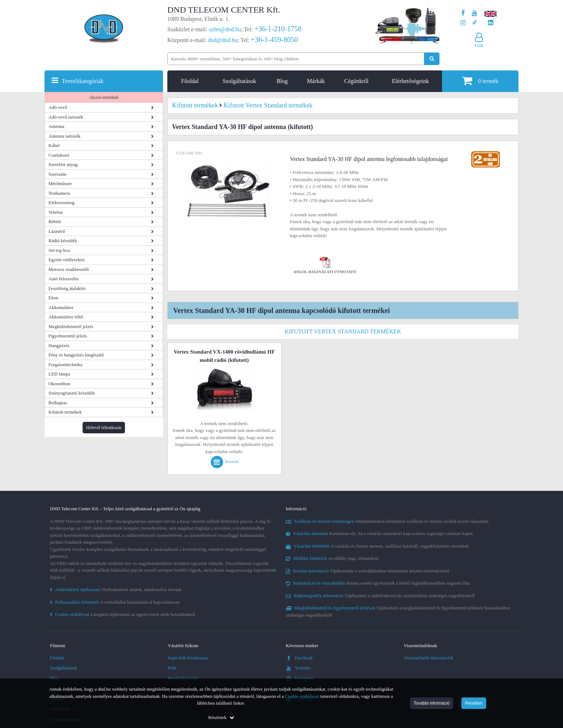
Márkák (316, 81)
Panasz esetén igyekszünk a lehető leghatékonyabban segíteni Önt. (378, 583)
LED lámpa (59, 374)
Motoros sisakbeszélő (69, 269)
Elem (53, 298)
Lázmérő (57, 231)
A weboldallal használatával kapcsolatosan (115, 602)
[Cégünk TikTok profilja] (474, 23)
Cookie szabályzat (302, 696)
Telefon (56, 212)
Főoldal (190, 81)
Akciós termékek (104, 97)
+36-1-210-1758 (278, 29)
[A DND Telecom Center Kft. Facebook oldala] (463, 13)
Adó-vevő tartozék (66, 117)
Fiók (172, 668)
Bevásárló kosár (183, 678)
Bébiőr (55, 222)
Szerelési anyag (63, 164)
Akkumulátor (61, 307)
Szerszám (57, 174)
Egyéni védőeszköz (67, 260)
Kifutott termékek (65, 412)
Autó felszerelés (64, 279)
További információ (432, 703)
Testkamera (59, 193)
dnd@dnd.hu (223, 40)
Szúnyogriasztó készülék (72, 393)
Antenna (56, 126)
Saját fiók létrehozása (188, 658)
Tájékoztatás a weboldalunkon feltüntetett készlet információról (367, 571)
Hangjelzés (59, 345)
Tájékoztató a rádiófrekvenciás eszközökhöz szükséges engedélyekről (380, 596)
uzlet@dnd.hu (225, 29)
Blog (282, 81)
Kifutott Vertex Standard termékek (343, 331)
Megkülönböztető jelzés (71, 326)
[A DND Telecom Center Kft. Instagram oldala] (463, 23)
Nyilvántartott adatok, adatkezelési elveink (116, 589)
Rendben (474, 703)
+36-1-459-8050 (274, 40)
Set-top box (59, 250)
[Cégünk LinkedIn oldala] (491, 23)
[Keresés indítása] (432, 59)
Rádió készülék (63, 241)
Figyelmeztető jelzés (68, 336)
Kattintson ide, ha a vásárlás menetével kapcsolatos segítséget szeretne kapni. (380, 533)
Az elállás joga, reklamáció (332, 558)
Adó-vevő (58, 107)
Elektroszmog (61, 202)
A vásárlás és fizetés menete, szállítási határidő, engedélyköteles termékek (377, 546)
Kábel (54, 145)
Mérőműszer (60, 183)
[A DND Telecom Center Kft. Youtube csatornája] (474, 13)
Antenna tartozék (64, 136)
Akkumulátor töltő (66, 317)
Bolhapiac (58, 403)
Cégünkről (357, 81)
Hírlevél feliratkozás (104, 428)
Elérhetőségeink (410, 81)
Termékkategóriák (83, 81)
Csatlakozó (59, 155)
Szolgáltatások (239, 81)
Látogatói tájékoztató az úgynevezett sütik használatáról (122, 614)
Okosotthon (59, 384)
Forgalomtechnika (65, 365)
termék (480, 81)
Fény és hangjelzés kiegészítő (76, 355)
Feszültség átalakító (67, 288)
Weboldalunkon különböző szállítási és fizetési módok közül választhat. (388, 521)
